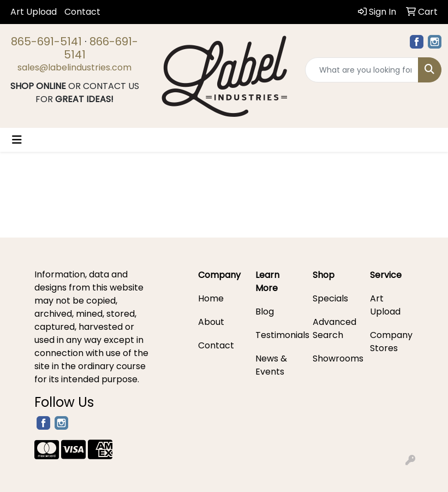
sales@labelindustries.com (74, 67)
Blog (265, 312)
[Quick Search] (362, 70)
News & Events (271, 365)
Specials (330, 298)
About (211, 322)
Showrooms (335, 358)
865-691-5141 (46, 42)
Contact (82, 12)
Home (211, 298)
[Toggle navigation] (17, 140)
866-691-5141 (101, 48)
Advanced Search (334, 328)
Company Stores (391, 342)
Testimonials (277, 335)
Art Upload (34, 12)
